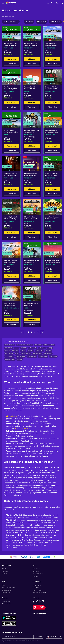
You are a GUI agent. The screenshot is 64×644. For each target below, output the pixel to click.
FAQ (3, 585)
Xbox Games (10, 345)
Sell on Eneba (6, 601)
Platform (15, 351)
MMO (17, 354)
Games (30, 345)
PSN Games (21, 345)
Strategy (23, 348)
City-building (11, 416)
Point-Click (40, 351)
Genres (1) (42, 22)
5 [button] (38, 332)
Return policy (6, 593)
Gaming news (37, 585)
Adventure (9, 348)
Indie (45, 345)
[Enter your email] (18, 637)
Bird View (53, 357)
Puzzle (23, 351)
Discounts (36, 576)
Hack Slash (9, 354)
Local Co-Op (9, 357)
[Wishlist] (53, 3)
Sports (7, 351)
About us (5, 569)
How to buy (36, 569)
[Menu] (3, 3)
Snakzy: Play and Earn (39, 593)
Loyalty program (38, 574)
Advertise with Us (7, 604)
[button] (42, 332)
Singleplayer (37, 354)
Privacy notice (29, 640)
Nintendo (38, 345)
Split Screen (21, 357)
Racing (50, 348)
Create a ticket (6, 590)
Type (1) (29, 22)
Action (52, 345)
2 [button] (29, 332)
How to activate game (9, 588)
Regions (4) (55, 22)
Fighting (31, 351)
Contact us (5, 571)
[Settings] (54, 637)
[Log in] (62, 3)
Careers (4, 574)
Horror (20, 359)
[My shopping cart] (57, 3)
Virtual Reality (10, 359)
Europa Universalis (22, 429)
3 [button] (32, 332)
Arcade (48, 351)
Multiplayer (48, 354)
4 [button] (35, 332)
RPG (16, 348)
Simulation (33, 348)
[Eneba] (11, 3)
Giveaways (36, 588)
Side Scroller (43, 357)
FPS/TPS (42, 348)
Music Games (26, 354)
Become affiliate (37, 590)
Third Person (32, 357)
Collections (36, 571)
